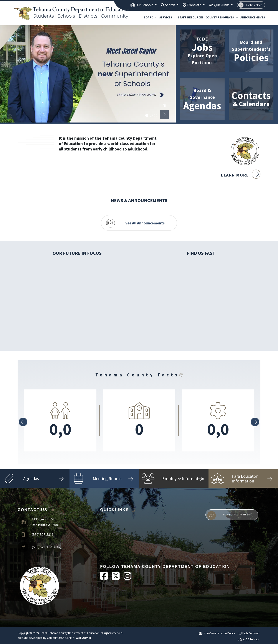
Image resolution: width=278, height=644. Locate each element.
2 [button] (142, 459)
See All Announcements (145, 222)
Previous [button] (11, 114)
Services (166, 17)
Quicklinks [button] (221, 5)
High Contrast (251, 632)
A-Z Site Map (249, 638)
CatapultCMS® (55, 636)
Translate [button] (192, 5)
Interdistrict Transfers (229, 514)
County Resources (220, 17)
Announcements (251, 17)
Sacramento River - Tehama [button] (151, 116)
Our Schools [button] (139, 5)
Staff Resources (189, 17)
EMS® (71, 636)
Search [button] (167, 5)
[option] (88, 74)
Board (150, 17)
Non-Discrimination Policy (217, 632)
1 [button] (136, 459)
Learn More (241, 175)
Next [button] (164, 114)
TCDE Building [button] (156, 116)
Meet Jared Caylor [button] (147, 116)
